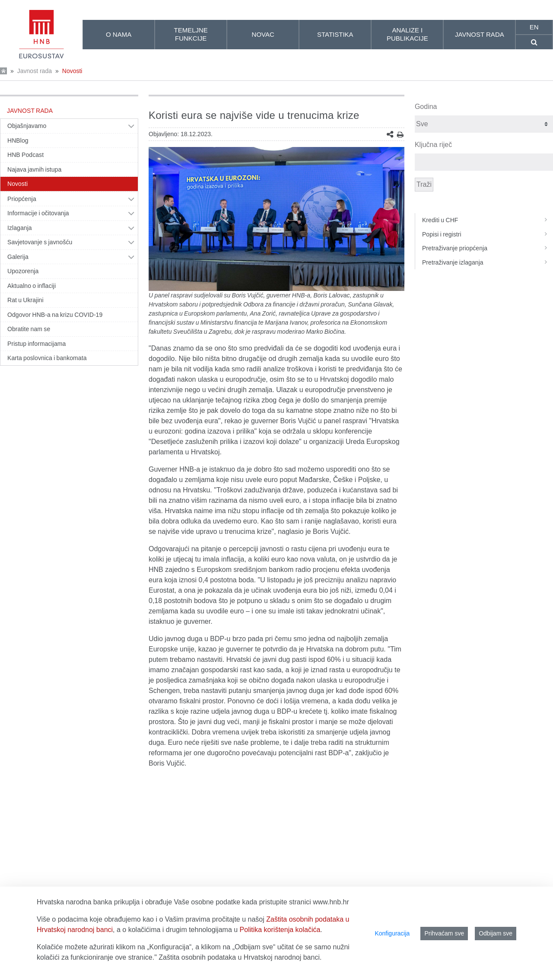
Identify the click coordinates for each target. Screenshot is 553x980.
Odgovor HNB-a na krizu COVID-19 (55, 315)
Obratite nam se (29, 329)
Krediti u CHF (488, 220)
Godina (426, 107)
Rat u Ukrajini (25, 300)
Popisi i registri (488, 234)
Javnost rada (35, 71)
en (534, 27)
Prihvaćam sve (444, 933)
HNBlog (18, 140)
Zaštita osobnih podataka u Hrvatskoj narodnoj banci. (240, 957)
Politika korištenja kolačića (280, 930)
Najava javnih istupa (34, 169)
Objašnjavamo (27, 126)
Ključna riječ (433, 145)
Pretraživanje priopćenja (488, 248)
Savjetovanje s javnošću (40, 242)
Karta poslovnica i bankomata (47, 358)
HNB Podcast (25, 155)
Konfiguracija (392, 933)
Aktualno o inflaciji (32, 286)
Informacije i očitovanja (38, 213)
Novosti (72, 71)
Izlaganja (20, 228)
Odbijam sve (496, 933)
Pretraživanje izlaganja (488, 262)
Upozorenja (23, 271)
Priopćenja (22, 199)
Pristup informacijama (37, 344)
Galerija (18, 257)
